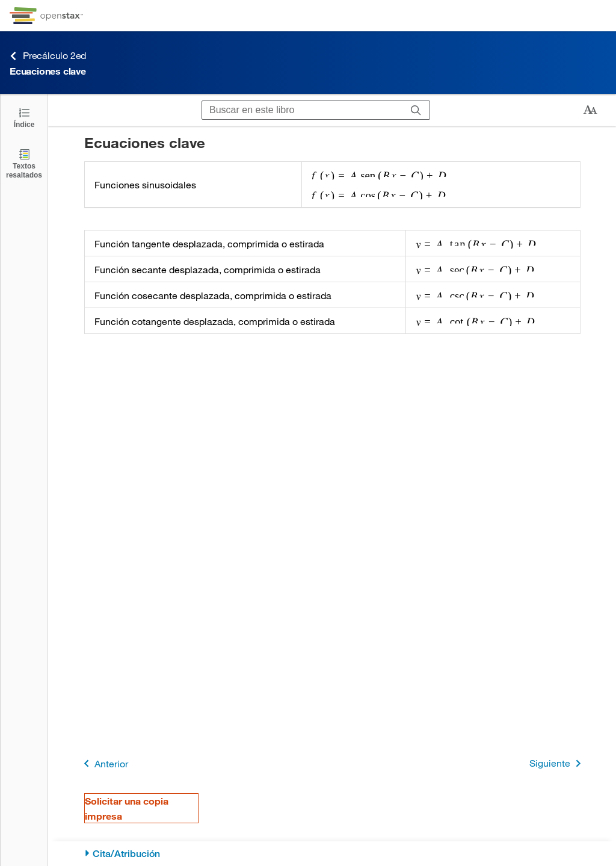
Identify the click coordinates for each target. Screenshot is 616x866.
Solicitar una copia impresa (127, 808)
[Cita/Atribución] (332, 854)
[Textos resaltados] (24, 163)
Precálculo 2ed (48, 56)
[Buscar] (416, 110)
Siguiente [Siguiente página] (557, 763)
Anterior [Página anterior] (104, 763)
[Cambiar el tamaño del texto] (590, 110)
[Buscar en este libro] (302, 110)
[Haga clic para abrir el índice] (24, 117)
